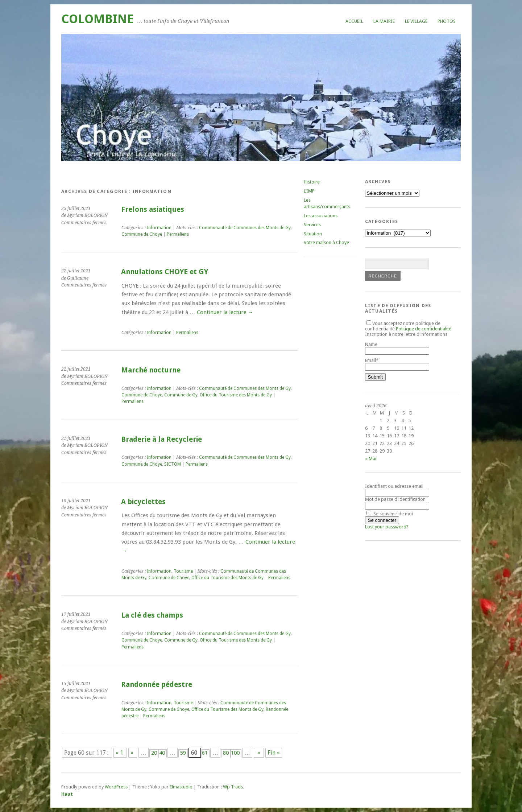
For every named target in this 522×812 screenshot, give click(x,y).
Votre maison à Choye (326, 242)
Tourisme (183, 571)
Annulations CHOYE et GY (165, 272)
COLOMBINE (98, 19)
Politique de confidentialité (424, 329)
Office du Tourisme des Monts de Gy (236, 395)
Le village (416, 21)
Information (159, 228)
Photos (447, 21)
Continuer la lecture (225, 312)
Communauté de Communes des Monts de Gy (245, 228)
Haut (67, 794)
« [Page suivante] (259, 753)
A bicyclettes (143, 502)
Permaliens (178, 234)
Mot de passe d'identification (395, 499)
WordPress (116, 787)
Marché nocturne (151, 370)
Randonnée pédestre (157, 685)
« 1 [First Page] (120, 753)
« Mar (371, 459)
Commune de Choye (142, 234)
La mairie (384, 21)
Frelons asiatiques (153, 209)
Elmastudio (181, 787)
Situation (313, 234)
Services (312, 225)
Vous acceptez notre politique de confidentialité (408, 326)
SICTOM (173, 464)
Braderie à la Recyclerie (161, 439)
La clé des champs (152, 615)
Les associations (321, 216)
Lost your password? (387, 527)
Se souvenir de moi (390, 514)
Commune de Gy (181, 395)
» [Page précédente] (133, 753)
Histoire (312, 182)
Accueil (354, 21)
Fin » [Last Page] (274, 753)
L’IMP (309, 191)
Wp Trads (233, 787)
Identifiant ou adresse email (394, 486)
